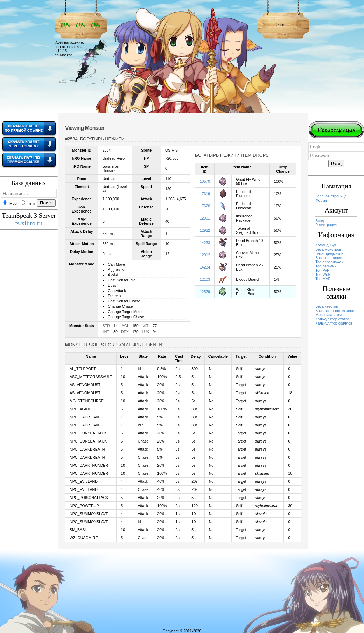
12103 (205, 279)
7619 (206, 194)
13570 (205, 181)
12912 (205, 255)
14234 (205, 267)
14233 (205, 243)
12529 (205, 292)
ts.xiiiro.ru (29, 223)
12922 (205, 230)
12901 (205, 218)
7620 (206, 206)
